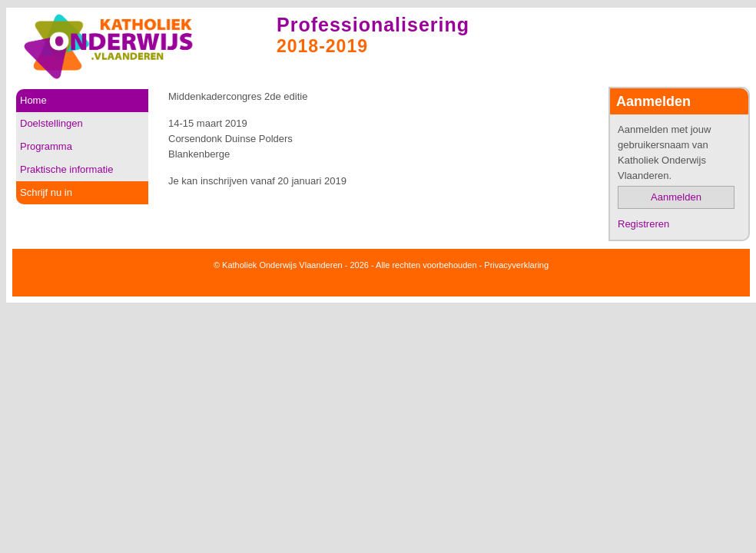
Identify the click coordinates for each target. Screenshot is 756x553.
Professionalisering (373, 25)
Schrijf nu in (46, 192)
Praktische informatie (66, 169)
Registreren (643, 224)
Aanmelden (676, 197)
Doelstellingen (51, 123)
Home (33, 100)
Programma (46, 146)
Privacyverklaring (516, 265)
